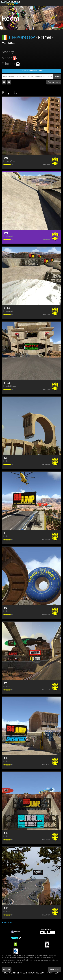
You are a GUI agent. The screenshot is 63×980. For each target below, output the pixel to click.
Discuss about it (54, 82)
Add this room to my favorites (32, 71)
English (7, 969)
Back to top (7, 922)
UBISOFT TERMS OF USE (30, 973)
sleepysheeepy (22, 37)
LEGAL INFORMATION (12, 973)
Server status (55, 969)
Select (57, 77)
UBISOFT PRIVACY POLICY (50, 973)
